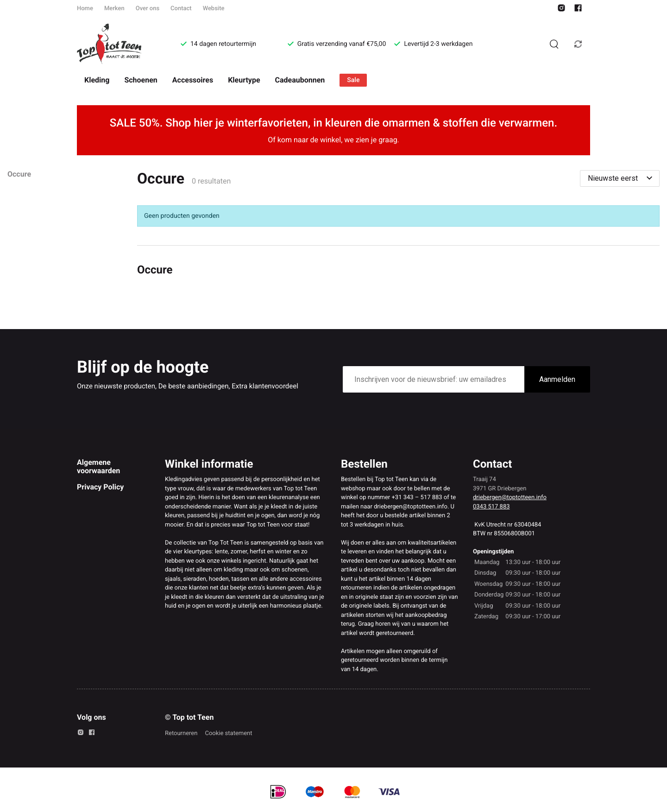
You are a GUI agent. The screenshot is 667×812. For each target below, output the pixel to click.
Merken (114, 9)
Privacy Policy (100, 487)
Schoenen (141, 80)
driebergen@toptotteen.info (510, 498)
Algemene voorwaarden (98, 466)
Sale (353, 80)
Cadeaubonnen (300, 80)
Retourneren (181, 733)
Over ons (148, 9)
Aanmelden (557, 379)
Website (214, 9)
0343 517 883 (491, 507)
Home (85, 9)
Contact (181, 9)
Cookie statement (228, 733)
